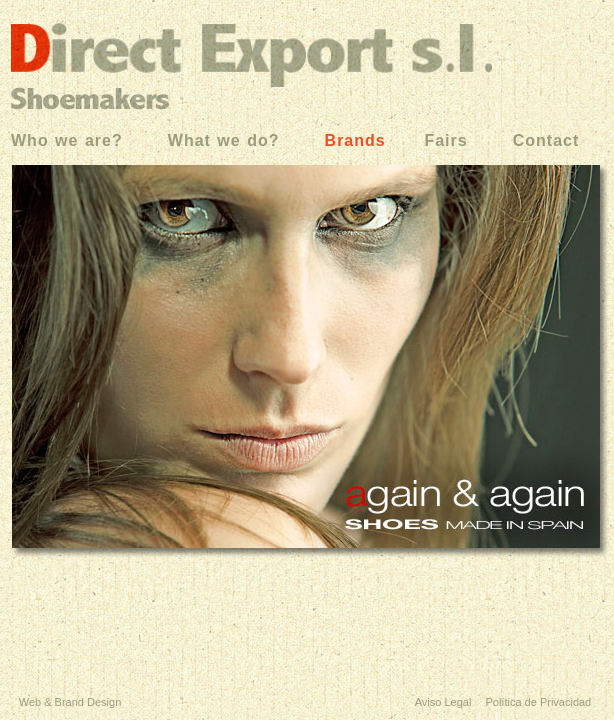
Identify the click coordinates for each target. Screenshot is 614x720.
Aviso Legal (443, 702)
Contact (546, 140)
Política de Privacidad (536, 702)
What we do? (224, 140)
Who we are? (67, 140)
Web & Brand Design (70, 702)
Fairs (443, 140)
